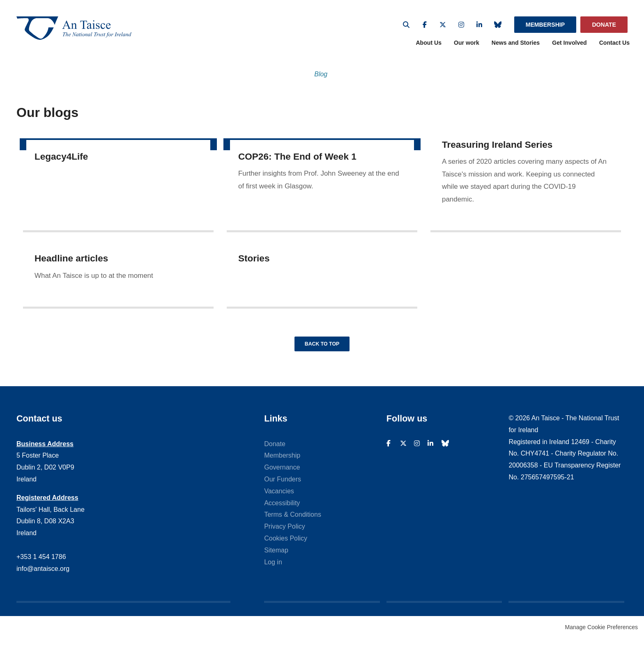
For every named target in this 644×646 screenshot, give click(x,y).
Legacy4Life (61, 159)
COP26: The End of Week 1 (297, 159)
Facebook (425, 25)
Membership (545, 25)
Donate (604, 25)
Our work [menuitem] (467, 46)
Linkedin (479, 25)
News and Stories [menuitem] (516, 46)
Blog (321, 77)
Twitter (443, 25)
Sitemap (276, 557)
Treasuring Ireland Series (497, 148)
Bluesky (498, 25)
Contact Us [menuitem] (614, 46)
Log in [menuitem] (273, 569)
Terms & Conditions (293, 522)
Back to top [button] (322, 350)
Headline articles (71, 262)
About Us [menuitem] (429, 46)
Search (406, 25)
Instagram (461, 25)
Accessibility (282, 510)
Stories (254, 262)
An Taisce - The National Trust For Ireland (82, 30)
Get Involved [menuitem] (569, 46)
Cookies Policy (286, 546)
